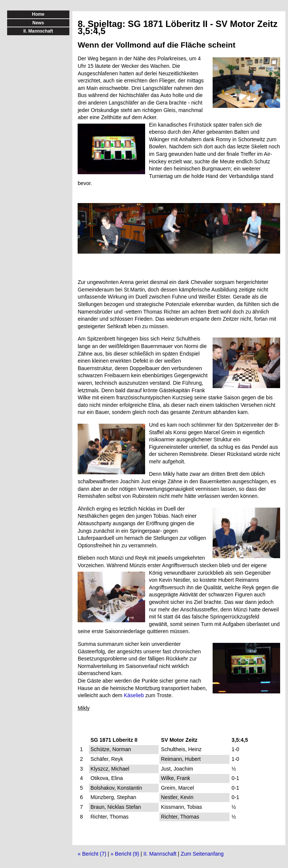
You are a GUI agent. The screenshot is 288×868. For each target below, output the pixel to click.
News (38, 23)
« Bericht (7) (92, 854)
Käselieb (134, 695)
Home (38, 14)
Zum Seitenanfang (202, 854)
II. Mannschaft (160, 854)
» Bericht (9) (125, 854)
